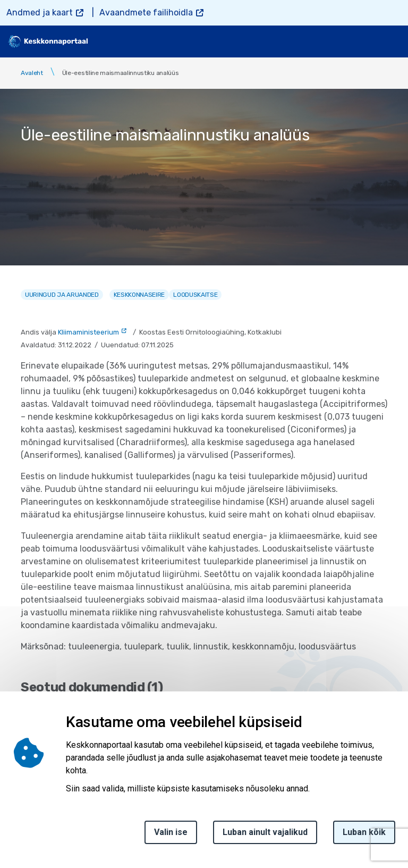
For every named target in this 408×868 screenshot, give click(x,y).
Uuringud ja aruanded (62, 295)
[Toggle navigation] (392, 41)
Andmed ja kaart (40, 12)
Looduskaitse (195, 295)
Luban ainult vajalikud (265, 832)
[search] (364, 41)
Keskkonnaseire (139, 295)
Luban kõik (364, 832)
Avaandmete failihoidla (146, 12)
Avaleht (32, 73)
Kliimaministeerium (88, 332)
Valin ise (171, 832)
